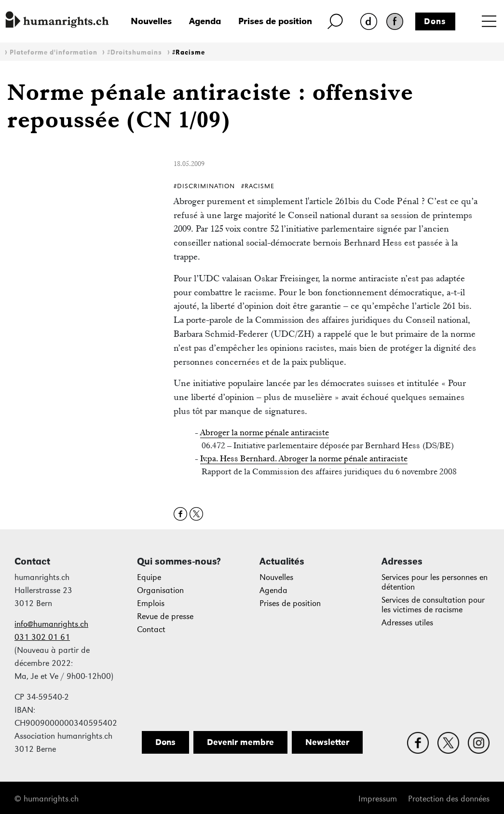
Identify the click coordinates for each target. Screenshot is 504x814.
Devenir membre (240, 742)
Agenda (205, 21)
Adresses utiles (407, 623)
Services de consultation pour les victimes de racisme (433, 605)
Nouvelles (151, 21)
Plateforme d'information (54, 52)
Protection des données (449, 799)
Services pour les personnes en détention (435, 582)
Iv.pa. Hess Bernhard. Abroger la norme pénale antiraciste (304, 458)
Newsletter (327, 742)
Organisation (160, 590)
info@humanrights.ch (51, 624)
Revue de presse (165, 616)
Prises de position (275, 21)
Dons (435, 21)
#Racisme (189, 52)
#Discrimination (204, 186)
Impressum (378, 799)
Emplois (151, 603)
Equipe (149, 577)
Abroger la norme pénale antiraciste (265, 432)
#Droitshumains (135, 52)
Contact (151, 629)
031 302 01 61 (42, 637)
